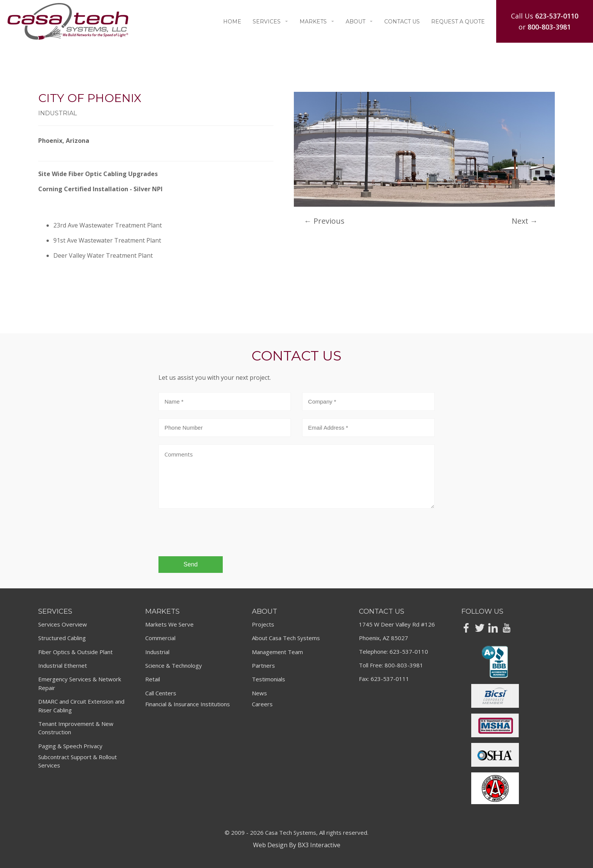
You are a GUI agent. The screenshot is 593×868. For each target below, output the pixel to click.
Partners (263, 665)
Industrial (157, 652)
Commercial (160, 638)
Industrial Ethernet (63, 665)
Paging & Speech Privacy (70, 746)
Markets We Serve (169, 624)
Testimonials (269, 679)
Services (270, 22)
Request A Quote (458, 22)
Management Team (277, 652)
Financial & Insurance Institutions (188, 704)
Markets (317, 22)
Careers (262, 704)
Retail (153, 679)
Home (232, 22)
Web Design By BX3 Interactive (297, 845)
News (259, 693)
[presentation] (216, 536)
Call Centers (161, 693)
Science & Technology (174, 665)
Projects (263, 624)
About (359, 22)
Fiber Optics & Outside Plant (75, 652)
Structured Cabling (62, 638)
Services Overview (63, 624)
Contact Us (402, 22)
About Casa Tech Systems (286, 638)
